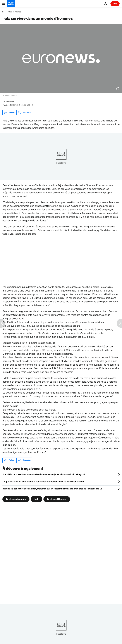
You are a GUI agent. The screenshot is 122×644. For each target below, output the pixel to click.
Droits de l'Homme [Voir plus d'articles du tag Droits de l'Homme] (57, 499)
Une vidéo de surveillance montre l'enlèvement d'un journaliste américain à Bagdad (44, 474)
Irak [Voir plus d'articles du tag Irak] (36, 499)
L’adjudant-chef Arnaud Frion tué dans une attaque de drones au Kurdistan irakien (43, 481)
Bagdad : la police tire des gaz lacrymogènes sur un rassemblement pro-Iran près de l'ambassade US (52, 489)
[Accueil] (3, 12)
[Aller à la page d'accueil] (11, 4)
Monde (18, 12)
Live (115, 4)
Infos (10, 12)
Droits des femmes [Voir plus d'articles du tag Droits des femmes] (16, 499)
